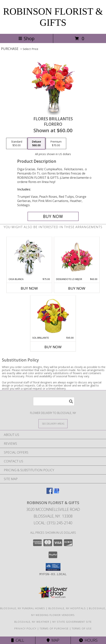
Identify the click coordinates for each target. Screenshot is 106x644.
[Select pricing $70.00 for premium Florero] (56, 144)
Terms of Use (82, 628)
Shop (26, 38)
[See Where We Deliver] (53, 423)
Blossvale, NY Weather (32, 622)
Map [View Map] (53, 640)
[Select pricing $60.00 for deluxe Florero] (36, 144)
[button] (53, 567)
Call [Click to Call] (18, 640)
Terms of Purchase (54, 628)
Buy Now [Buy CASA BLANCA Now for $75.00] (29, 288)
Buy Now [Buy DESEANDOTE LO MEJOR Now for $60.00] (77, 288)
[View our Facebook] (50, 493)
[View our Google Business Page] (56, 493)
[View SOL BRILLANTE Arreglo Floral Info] (53, 316)
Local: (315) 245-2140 (53, 523)
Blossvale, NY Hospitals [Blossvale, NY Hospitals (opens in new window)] (67, 608)
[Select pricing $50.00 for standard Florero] (17, 144)
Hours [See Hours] (88, 640)
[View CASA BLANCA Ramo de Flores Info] (29, 257)
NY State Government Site (72, 622)
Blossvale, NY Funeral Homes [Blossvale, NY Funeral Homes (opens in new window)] (23, 608)
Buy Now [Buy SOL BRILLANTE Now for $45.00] (53, 347)
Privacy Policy (25, 628)
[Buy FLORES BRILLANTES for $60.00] (53, 216)
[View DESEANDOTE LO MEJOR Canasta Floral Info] (77, 257)
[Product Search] (54, 401)
